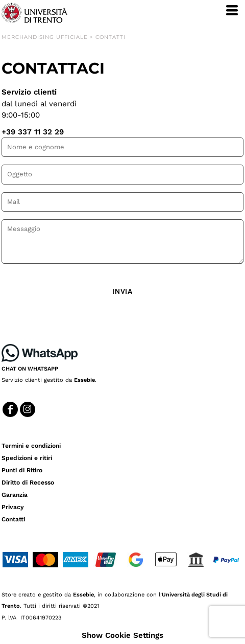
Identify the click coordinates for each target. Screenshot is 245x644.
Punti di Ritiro (22, 470)
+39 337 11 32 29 (33, 132)
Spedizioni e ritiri (27, 458)
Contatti (13, 519)
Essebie (84, 380)
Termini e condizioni (31, 446)
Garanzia (15, 495)
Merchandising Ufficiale (45, 37)
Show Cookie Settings (122, 635)
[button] (40, 353)
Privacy (13, 507)
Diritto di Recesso (28, 482)
